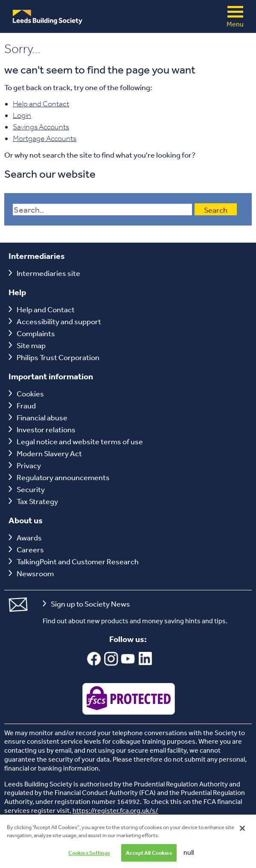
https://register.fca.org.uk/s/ (115, 810)
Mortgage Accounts (45, 138)
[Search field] (102, 210)
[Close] (242, 840)
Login (22, 115)
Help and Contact (41, 104)
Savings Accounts (41, 127)
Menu (235, 12)
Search (216, 210)
